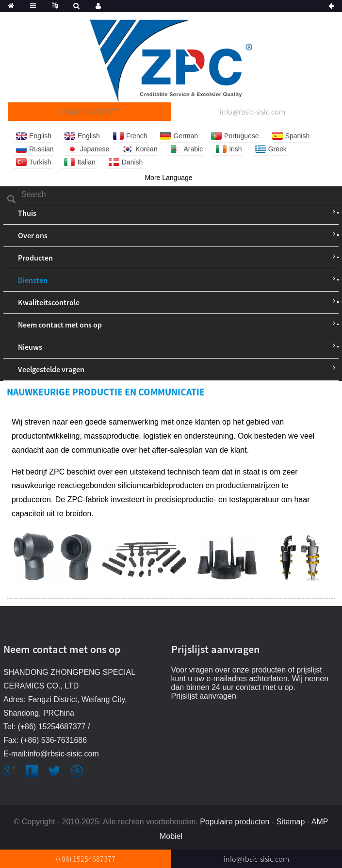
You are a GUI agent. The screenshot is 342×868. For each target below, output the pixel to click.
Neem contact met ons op (60, 325)
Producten (35, 258)
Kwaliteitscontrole (49, 302)
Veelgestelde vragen (51, 369)
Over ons (33, 235)
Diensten (33, 280)
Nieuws (30, 347)
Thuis (27, 213)
